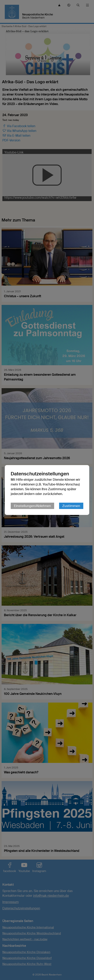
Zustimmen (71, 506)
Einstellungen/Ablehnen (32, 506)
